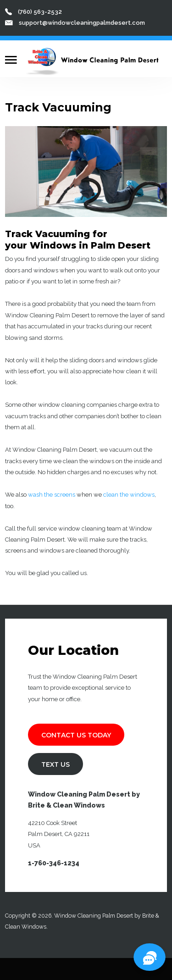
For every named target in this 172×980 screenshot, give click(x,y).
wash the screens (52, 495)
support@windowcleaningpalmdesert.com (82, 23)
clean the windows (129, 495)
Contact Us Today (76, 735)
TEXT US (55, 764)
